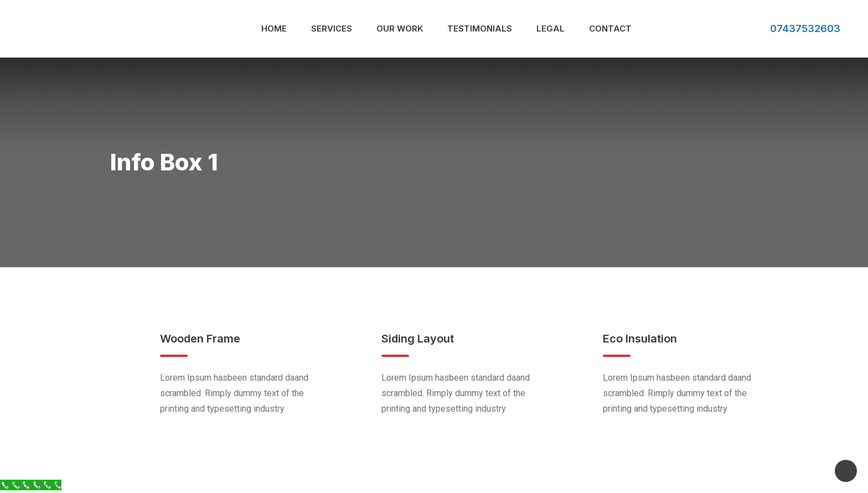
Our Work (400, 28)
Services (332, 28)
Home (274, 28)
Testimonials (480, 28)
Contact (610, 28)
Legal (551, 28)
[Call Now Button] (31, 485)
